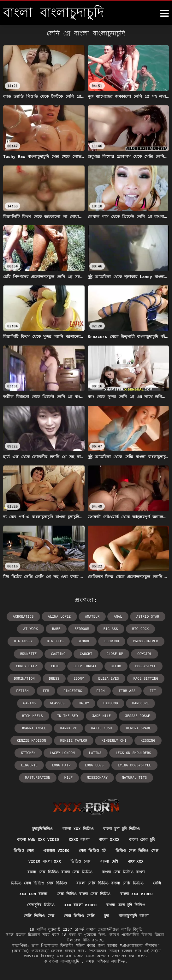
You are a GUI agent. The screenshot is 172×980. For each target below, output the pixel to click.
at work (31, 629)
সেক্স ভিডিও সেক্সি (79, 916)
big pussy (23, 641)
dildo (116, 666)
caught (86, 654)
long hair (61, 765)
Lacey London (62, 753)
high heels (33, 716)
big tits (55, 641)
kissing (148, 740)
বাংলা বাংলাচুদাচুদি (65, 961)
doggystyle (146, 666)
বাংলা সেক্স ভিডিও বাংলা (123, 872)
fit (153, 691)
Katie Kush (101, 728)
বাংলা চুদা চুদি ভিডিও (122, 829)
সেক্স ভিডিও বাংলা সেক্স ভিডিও (83, 894)
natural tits (134, 777)
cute (55, 666)
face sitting (146, 678)
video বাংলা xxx (45, 861)
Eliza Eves (109, 678)
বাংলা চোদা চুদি (142, 839)
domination (24, 678)
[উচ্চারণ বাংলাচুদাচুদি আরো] (164, 13)
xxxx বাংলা (79, 839)
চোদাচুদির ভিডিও (41, 905)
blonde (84, 641)
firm (100, 691)
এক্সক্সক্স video (56, 850)
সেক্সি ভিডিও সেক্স (39, 916)
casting (58, 654)
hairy (84, 703)
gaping (30, 703)
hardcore (141, 703)
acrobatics (23, 616)
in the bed (68, 716)
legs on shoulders (133, 753)
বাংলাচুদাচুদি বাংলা (133, 916)
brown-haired (146, 641)
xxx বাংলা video (80, 905)
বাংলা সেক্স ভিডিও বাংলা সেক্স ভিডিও (60, 872)
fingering (72, 691)
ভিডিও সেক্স (24, 850)
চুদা (107, 916)
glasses (57, 703)
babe (56, 629)
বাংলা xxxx (109, 839)
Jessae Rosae (137, 716)
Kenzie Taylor (74, 740)
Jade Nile (101, 716)
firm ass (127, 691)
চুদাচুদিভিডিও (42, 829)
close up (115, 654)
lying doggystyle (134, 765)
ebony (79, 678)
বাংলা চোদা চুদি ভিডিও (126, 905)
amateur (92, 616)
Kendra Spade (138, 728)
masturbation (38, 777)
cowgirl (145, 654)
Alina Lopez (59, 616)
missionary (97, 777)
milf (68, 777)
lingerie (29, 765)
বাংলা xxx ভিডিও (78, 829)
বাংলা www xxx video (38, 839)
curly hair (26, 666)
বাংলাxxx (136, 861)
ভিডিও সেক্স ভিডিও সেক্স (137, 850)
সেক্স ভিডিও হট (92, 850)
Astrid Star (148, 616)
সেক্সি (157, 883)
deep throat (85, 666)
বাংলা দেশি (109, 861)
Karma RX (69, 728)
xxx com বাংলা (33, 894)
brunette (29, 654)
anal (118, 616)
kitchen (28, 753)
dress (54, 678)
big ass (110, 629)
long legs (94, 765)
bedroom (82, 629)
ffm (46, 691)
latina (95, 753)
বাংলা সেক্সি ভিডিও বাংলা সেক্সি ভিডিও (110, 883)
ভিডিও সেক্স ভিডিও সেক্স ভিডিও (39, 883)
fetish (22, 691)
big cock (141, 629)
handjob (110, 703)
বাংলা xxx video (136, 894)
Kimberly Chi (114, 740)
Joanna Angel (33, 728)
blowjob (112, 641)
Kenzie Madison (31, 740)
